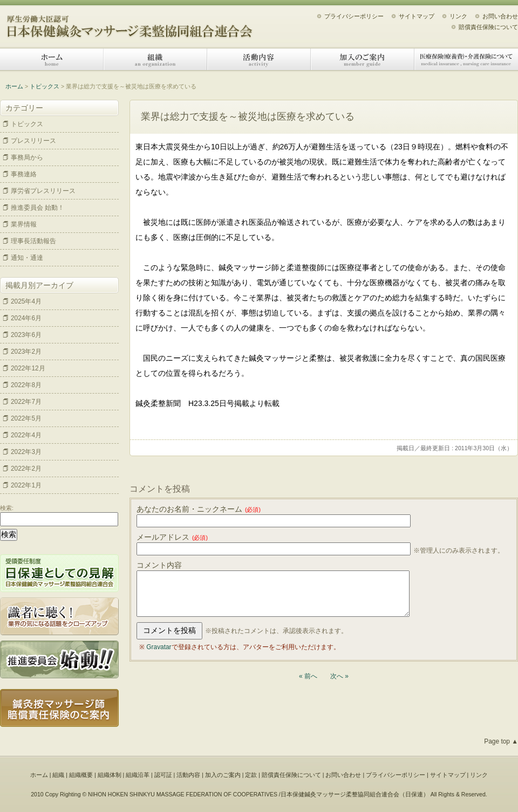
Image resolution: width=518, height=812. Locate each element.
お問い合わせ (500, 16)
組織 (155, 59)
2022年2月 (26, 469)
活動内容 (259, 59)
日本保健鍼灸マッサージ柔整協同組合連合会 (129, 23)
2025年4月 (26, 301)
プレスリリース (33, 141)
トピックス (45, 86)
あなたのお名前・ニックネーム (199, 509)
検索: (7, 508)
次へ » (339, 676)
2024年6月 (26, 318)
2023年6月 (26, 335)
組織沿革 (138, 775)
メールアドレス (172, 537)
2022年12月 (28, 368)
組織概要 (81, 775)
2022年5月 (26, 418)
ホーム (52, 59)
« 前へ (308, 676)
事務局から (27, 157)
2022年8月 (26, 385)
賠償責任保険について (488, 27)
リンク (458, 16)
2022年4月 (26, 435)
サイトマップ (417, 16)
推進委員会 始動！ (38, 208)
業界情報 (24, 224)
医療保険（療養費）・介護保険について (466, 59)
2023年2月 (26, 352)
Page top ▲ (501, 741)
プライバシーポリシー (354, 16)
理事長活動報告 (33, 241)
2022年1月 (26, 485)
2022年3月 (26, 452)
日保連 (414, 794)
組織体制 (110, 775)
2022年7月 (26, 402)
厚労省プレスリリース (43, 191)
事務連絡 (24, 174)
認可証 (163, 775)
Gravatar (159, 647)
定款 (251, 775)
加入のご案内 (363, 59)
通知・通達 (27, 258)
